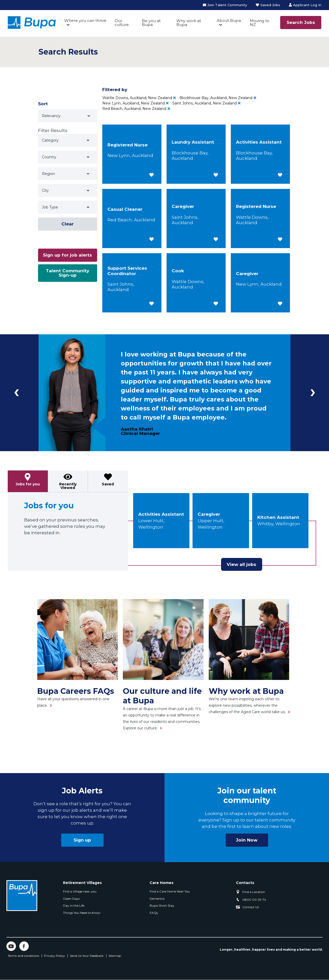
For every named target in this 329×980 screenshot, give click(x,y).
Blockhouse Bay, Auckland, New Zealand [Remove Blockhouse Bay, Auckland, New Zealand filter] (216, 98)
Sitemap (115, 956)
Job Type (50, 207)
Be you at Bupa (151, 23)
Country (49, 157)
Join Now (247, 840)
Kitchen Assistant (278, 517)
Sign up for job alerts (67, 255)
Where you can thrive (85, 20)
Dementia (157, 899)
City (45, 190)
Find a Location (254, 892)
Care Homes (162, 883)
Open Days (71, 899)
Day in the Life (74, 905)
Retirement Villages (82, 883)
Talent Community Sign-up (67, 273)
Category (50, 140)
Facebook (24, 946)
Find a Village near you (80, 891)
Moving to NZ (260, 23)
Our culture (122, 23)
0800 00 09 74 (254, 900)
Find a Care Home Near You (170, 891)
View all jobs (241, 564)
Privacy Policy (54, 956)
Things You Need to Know (82, 913)
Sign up (82, 840)
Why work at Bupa (189, 23)
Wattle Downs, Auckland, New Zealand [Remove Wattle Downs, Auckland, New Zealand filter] (137, 98)
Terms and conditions (23, 956)
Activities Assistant (161, 514)
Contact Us (251, 907)
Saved (108, 484)
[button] (152, 175)
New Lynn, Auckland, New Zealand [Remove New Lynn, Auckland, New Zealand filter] (134, 103)
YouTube (11, 946)
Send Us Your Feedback (87, 956)
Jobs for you (28, 484)
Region (48, 174)
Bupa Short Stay (162, 905)
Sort (43, 104)
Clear (67, 224)
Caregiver (209, 514)
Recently (68, 486)
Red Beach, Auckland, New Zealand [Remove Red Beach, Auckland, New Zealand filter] (134, 109)
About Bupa (229, 20)
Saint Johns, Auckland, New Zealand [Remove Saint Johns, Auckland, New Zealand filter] (204, 103)
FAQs (154, 913)
